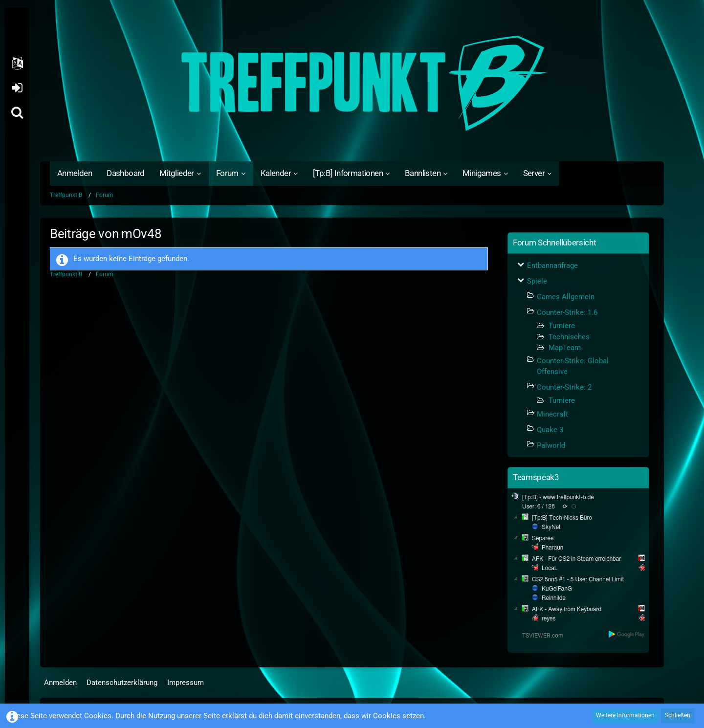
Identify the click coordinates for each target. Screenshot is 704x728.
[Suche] (17, 112)
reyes (549, 618)
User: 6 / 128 (539, 507)
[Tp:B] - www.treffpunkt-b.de (558, 497)
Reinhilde (554, 598)
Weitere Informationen (625, 715)
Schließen (678, 715)
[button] (17, 64)
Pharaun (552, 548)
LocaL (550, 568)
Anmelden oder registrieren (17, 88)
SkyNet (551, 527)
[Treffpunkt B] (352, 83)
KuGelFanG (557, 589)
